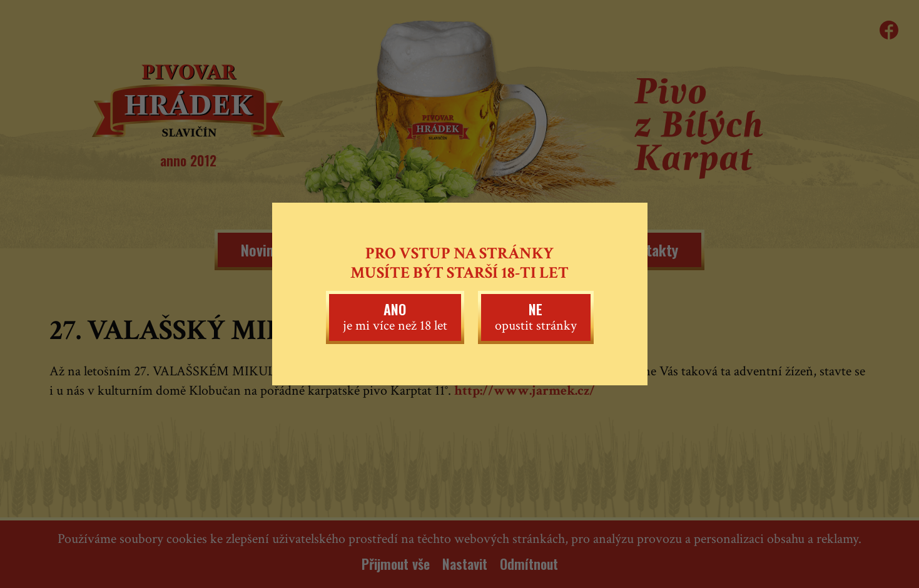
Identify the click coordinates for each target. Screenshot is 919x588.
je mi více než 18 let (395, 317)
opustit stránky (536, 317)
